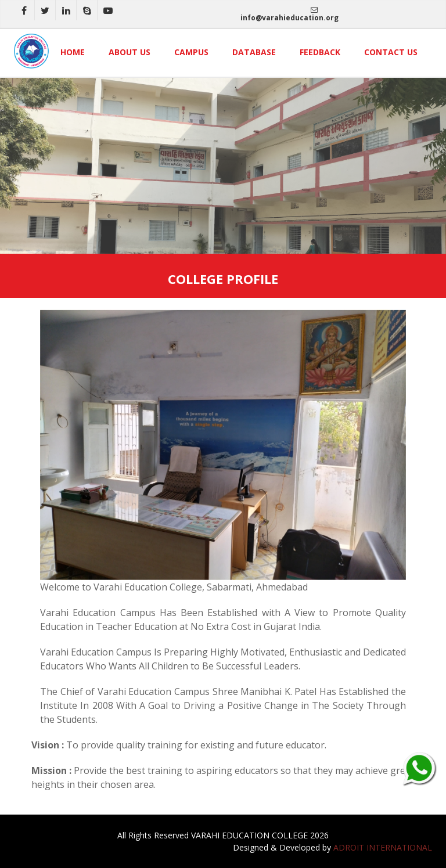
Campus (191, 52)
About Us (130, 52)
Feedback (320, 52)
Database (254, 52)
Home (73, 52)
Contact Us (391, 52)
